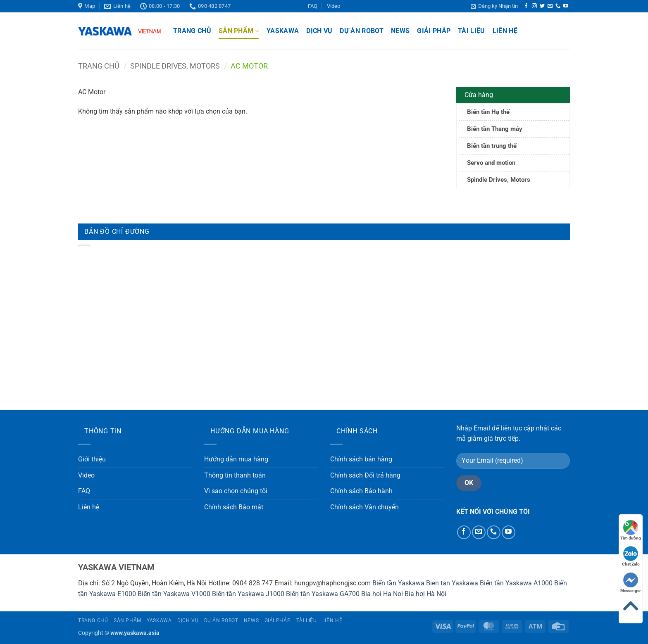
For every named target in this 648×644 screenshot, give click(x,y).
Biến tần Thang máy (495, 129)
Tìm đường (631, 530)
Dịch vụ (319, 31)
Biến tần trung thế (492, 146)
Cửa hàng (479, 95)
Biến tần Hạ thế (488, 112)
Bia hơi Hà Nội (425, 594)
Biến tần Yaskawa (398, 583)
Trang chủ (192, 31)
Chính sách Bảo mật (234, 507)
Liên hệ (505, 31)
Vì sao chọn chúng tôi (236, 491)
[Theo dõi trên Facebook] (526, 6)
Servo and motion (491, 163)
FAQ (313, 6)
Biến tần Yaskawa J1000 (248, 594)
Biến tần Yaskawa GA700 (323, 594)
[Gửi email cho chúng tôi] (550, 6)
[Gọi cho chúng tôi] (558, 6)
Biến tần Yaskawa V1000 (174, 594)
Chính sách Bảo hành (361, 491)
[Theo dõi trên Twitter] (542, 6)
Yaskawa (283, 31)
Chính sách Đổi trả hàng (365, 475)
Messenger (631, 583)
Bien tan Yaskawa (452, 583)
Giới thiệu (92, 459)
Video (334, 6)
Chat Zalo (631, 556)
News (400, 31)
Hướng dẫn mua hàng (236, 459)
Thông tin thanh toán (235, 475)
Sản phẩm (239, 31)
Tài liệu (472, 31)
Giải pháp (434, 31)
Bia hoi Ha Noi (382, 594)
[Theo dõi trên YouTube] (566, 6)
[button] (494, 6)
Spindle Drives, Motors (175, 66)
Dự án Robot (362, 31)
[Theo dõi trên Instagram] (534, 6)
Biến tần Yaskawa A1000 (516, 583)
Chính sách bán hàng (361, 459)
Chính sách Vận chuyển (364, 507)
